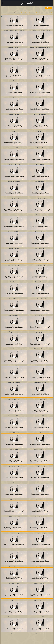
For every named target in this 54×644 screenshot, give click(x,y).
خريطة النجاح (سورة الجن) (14, 282)
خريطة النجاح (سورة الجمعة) (14, 198)
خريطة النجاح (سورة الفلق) (40, 634)
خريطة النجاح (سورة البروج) (40, 399)
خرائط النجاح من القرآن (26, 12)
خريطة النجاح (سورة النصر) (14, 600)
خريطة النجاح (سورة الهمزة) (14, 550)
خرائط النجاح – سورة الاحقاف (14, 64)
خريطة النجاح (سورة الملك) (40, 248)
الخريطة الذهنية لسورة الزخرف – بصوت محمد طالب (40, 47)
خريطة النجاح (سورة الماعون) (40, 583)
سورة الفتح (14, 81)
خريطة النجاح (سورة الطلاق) (40, 232)
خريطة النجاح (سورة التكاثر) (14, 533)
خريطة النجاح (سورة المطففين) (40, 382)
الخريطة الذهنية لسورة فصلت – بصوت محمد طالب (40, 30)
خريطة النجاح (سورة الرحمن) (40, 148)
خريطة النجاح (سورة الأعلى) (40, 416)
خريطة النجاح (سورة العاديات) (14, 516)
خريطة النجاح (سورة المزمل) (40, 299)
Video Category (50, 12)
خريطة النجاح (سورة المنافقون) (40, 215)
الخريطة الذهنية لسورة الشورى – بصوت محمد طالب (14, 30)
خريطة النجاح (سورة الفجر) (40, 433)
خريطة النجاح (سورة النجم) (40, 131)
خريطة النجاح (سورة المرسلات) (40, 332)
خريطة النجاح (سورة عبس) (14, 349)
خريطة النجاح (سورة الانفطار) (14, 366)
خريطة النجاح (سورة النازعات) (40, 349)
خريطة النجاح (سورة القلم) (14, 248)
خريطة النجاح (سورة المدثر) (14, 299)
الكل (40, 12)
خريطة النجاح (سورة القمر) (14, 131)
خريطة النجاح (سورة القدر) (40, 500)
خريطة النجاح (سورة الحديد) (40, 164)
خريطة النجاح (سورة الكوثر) (14, 583)
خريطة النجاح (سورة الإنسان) (14, 315)
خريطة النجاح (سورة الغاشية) (14, 416)
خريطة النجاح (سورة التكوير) (40, 366)
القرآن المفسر (35, 12)
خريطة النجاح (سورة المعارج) (14, 265)
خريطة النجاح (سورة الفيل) (40, 567)
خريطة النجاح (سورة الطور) (14, 114)
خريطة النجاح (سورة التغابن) (14, 215)
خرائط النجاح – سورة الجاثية (40, 64)
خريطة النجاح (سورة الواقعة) (14, 148)
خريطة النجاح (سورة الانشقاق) (14, 382)
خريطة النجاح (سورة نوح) (40, 282)
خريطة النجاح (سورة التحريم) (14, 232)
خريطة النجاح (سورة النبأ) (14, 332)
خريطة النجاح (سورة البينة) (14, 500)
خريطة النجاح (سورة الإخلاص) (14, 617)
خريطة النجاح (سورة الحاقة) (40, 265)
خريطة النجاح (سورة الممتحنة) (14, 181)
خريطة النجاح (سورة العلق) (14, 483)
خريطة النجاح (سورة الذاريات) (40, 114)
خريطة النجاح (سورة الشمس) (40, 449)
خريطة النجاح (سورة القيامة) (40, 315)
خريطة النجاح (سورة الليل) (14, 449)
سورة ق (14, 98)
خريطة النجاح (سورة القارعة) (40, 533)
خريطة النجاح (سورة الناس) (14, 634)
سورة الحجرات (40, 98)
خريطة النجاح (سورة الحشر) (40, 181)
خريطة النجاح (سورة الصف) (40, 198)
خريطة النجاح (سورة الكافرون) (40, 600)
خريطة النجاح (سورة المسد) (40, 617)
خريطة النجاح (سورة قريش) (14, 567)
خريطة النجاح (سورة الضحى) (40, 466)
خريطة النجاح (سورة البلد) (14, 433)
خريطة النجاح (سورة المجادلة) (14, 164)
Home (44, 12)
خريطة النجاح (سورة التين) (40, 483)
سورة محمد (40, 81)
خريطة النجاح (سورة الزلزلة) (40, 516)
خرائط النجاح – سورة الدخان (14, 47)
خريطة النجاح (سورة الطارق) (14, 399)
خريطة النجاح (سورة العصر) (40, 550)
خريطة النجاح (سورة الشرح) (14, 466)
